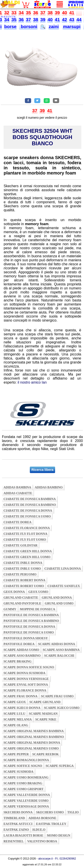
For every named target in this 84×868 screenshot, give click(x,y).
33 (14, 13)
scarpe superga (60, 766)
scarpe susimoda (18, 772)
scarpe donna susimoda (25, 673)
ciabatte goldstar (20, 545)
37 (43, 13)
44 (79, 20)
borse (10, 27)
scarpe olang (16, 725)
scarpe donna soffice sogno (29, 667)
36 (36, 13)
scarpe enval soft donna (26, 685)
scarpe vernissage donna (26, 807)
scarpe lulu (14, 714)
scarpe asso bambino (22, 656)
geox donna (14, 592)
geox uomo (38, 592)
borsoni (28, 27)
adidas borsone (42, 818)
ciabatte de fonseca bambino (30, 505)
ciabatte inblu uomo (22, 569)
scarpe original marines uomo (31, 749)
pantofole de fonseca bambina (31, 615)
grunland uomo (59, 603)
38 (50, 13)
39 (57, 13)
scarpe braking (18, 661)
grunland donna (57, 598)
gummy (10, 609)
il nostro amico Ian (32, 382)
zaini (54, 27)
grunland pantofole (22, 603)
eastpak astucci (18, 824)
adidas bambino (49, 487)
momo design (58, 836)
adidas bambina (17, 487)
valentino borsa (42, 841)
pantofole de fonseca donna (29, 627)
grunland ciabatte (21, 598)
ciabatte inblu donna (23, 563)
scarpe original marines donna (32, 743)
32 (7, 13)
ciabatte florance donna (27, 528)
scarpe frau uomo (57, 696)
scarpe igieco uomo (62, 708)
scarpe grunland (45, 702)
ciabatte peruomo (20, 574)
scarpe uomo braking (23, 783)
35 (28, 13)
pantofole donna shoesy (26, 638)
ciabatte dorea (18, 522)
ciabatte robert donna (24, 580)
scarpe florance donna (25, 690)
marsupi (72, 27)
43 (72, 20)
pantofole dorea (19, 644)
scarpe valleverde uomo (26, 801)
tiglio (73, 812)
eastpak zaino (16, 830)
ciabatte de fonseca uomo (27, 516)
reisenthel (14, 841)
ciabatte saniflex (64, 586)
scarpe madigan (43, 714)
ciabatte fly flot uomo (25, 540)
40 (65, 13)
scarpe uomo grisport (24, 789)
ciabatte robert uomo (24, 586)
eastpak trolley (51, 824)
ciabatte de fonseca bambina (30, 499)
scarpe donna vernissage (26, 679)
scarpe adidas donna (57, 644)
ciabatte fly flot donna (26, 534)
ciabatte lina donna (63, 569)
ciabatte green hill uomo (27, 557)
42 (65, 20)
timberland (14, 818)
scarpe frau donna (20, 696)
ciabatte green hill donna (28, 551)
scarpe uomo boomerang (26, 778)
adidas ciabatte (18, 493)
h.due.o (39, 830)
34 (21, 13)
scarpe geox (15, 702)
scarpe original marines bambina (34, 731)
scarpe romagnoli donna (26, 760)
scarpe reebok (45, 754)
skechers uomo (50, 812)
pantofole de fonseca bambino (31, 621)
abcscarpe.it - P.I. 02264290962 (57, 859)
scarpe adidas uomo (21, 650)
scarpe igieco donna (22, 708)
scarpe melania (18, 720)
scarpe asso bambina (61, 650)
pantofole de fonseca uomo (29, 632)
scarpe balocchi (59, 656)
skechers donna (18, 812)
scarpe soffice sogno (23, 766)
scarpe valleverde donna (27, 795)
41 (72, 13)
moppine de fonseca (38, 609)
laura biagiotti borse (24, 836)
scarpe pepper (16, 754)
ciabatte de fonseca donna (28, 511)
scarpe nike (46, 720)
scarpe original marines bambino (34, 737)
